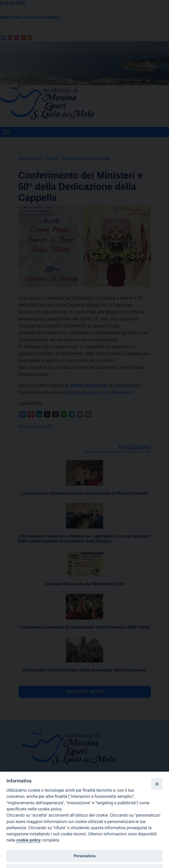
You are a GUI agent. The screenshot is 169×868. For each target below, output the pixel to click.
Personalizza (84, 856)
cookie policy (28, 840)
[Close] (157, 784)
